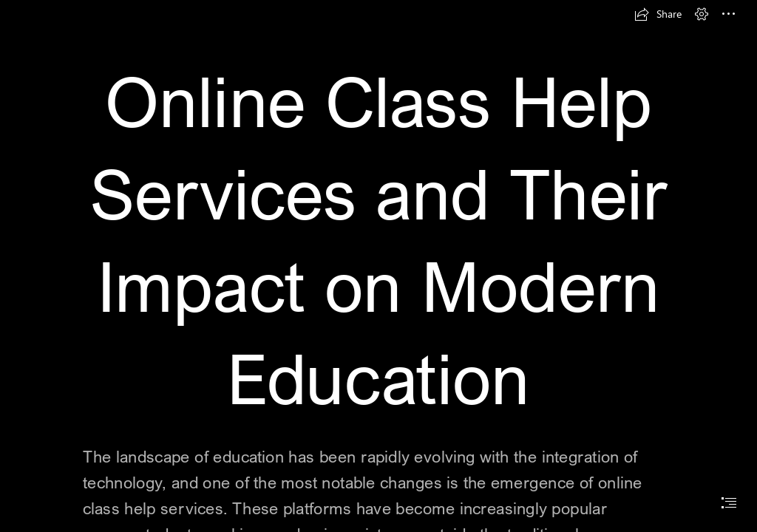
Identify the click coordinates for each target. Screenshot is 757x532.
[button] (658, 14)
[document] (378, 266)
